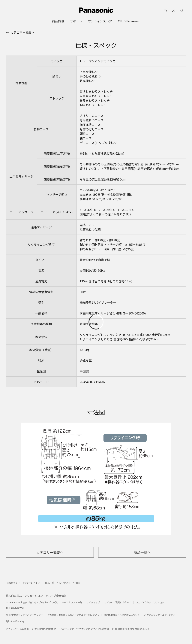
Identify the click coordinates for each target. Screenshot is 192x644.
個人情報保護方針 (15, 608)
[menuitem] (58, 21)
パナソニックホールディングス (160, 615)
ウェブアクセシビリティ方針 (150, 602)
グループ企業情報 (56, 596)
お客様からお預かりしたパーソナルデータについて (73, 615)
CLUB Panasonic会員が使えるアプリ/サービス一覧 (32, 602)
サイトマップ (93, 602)
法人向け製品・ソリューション (24, 596)
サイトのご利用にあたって (118, 602)
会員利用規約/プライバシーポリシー (24, 615)
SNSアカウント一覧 (72, 602)
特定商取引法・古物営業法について (122, 615)
